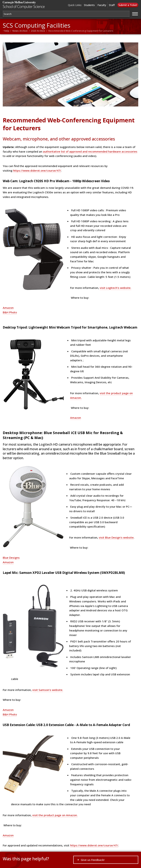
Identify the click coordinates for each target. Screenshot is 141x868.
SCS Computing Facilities (37, 25)
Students (89, 5)
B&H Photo (10, 312)
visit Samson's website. (48, 690)
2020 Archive (38, 31)
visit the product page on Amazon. (55, 815)
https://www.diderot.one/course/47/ (37, 170)
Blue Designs (11, 558)
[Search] (66, 14)
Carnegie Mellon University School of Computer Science (25, 5)
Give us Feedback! (93, 860)
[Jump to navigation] (135, 13)
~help (6, 31)
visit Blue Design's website (116, 537)
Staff (112, 5)
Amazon (8, 308)
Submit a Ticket (128, 5)
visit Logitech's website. (115, 288)
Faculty (102, 5)
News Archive (20, 31)
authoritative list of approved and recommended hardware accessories (90, 151)
